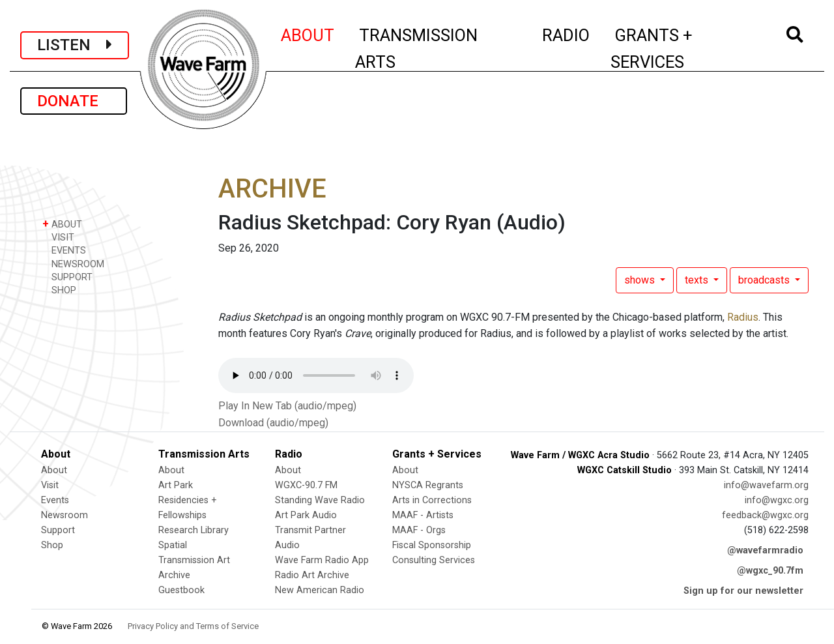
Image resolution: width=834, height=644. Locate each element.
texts (698, 280)
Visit (50, 485)
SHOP (59, 290)
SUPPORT (67, 277)
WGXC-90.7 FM (306, 485)
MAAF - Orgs (419, 530)
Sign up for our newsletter (743, 591)
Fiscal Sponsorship (432, 545)
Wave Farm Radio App (322, 560)
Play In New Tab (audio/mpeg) (287, 406)
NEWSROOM (73, 264)
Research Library (194, 530)
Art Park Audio (306, 515)
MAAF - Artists (423, 515)
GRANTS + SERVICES (681, 49)
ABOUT (308, 33)
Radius (743, 317)
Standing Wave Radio (320, 500)
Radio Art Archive (312, 575)
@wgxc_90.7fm (770, 571)
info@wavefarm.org (766, 485)
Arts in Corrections (432, 500)
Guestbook (181, 590)
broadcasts (765, 280)
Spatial (173, 545)
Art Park (176, 485)
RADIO (567, 33)
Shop (52, 545)
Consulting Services (434, 560)
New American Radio (320, 590)
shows (641, 280)
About (54, 470)
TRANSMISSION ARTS (416, 49)
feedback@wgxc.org (765, 515)
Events (55, 500)
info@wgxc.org (777, 500)
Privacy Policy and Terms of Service (193, 626)
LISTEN (75, 45)
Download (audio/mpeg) (273, 423)
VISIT (58, 237)
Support (58, 530)
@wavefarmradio (765, 550)
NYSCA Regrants (428, 485)
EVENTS (64, 250)
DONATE (74, 101)
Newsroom (65, 515)
